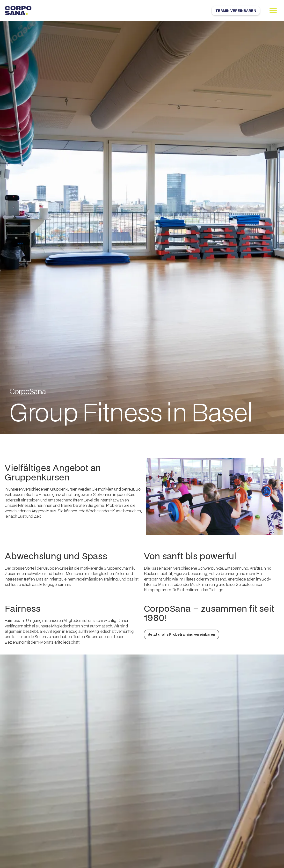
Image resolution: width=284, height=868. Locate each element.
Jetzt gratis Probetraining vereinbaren (182, 634)
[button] (273, 11)
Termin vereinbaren (236, 11)
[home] (18, 11)
